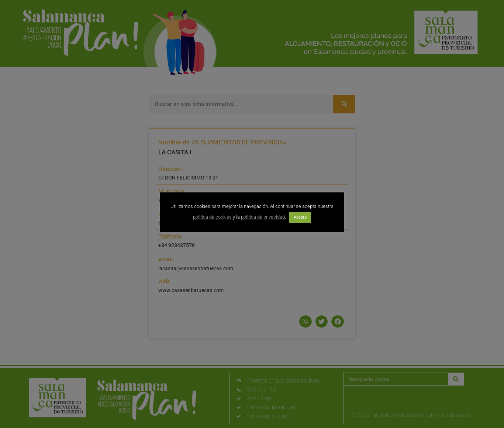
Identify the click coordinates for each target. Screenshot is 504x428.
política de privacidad (263, 217)
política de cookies (212, 217)
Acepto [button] (300, 217)
